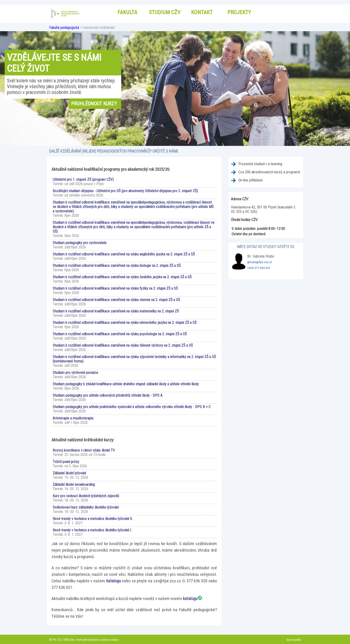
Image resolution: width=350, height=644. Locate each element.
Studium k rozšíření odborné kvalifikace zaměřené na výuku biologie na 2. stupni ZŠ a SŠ (117, 266)
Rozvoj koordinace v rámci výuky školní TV (84, 450)
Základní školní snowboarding (74, 485)
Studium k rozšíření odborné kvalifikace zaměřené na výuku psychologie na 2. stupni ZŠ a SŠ (120, 334)
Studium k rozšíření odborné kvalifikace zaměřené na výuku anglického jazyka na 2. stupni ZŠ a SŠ (124, 254)
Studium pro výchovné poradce (75, 373)
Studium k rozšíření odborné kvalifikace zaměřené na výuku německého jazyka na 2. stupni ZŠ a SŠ (125, 323)
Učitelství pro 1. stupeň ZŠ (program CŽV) (83, 179)
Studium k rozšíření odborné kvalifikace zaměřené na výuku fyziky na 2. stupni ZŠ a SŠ (115, 288)
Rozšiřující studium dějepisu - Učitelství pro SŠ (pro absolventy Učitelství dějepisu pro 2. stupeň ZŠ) (125, 191)
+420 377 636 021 (259, 268)
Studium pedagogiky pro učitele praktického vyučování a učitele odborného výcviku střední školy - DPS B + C (132, 407)
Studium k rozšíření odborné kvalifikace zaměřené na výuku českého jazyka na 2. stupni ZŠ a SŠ (122, 277)
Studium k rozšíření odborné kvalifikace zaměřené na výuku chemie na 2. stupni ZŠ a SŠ (116, 300)
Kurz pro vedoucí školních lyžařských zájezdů (86, 496)
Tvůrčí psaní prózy (66, 462)
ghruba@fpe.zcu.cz (260, 262)
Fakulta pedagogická (64, 28)
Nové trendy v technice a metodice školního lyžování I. (92, 530)
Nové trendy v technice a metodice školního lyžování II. (93, 519)
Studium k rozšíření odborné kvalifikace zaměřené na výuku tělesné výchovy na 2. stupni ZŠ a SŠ (123, 345)
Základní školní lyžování (69, 473)
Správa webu (294, 640)
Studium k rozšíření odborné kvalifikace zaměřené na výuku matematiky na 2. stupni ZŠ (116, 311)
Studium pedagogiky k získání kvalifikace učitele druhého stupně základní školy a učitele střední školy (126, 384)
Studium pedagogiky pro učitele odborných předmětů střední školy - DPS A (108, 395)
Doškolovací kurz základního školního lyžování (86, 507)
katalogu (114, 581)
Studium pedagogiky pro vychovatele (80, 243)
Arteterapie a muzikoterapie (73, 418)
